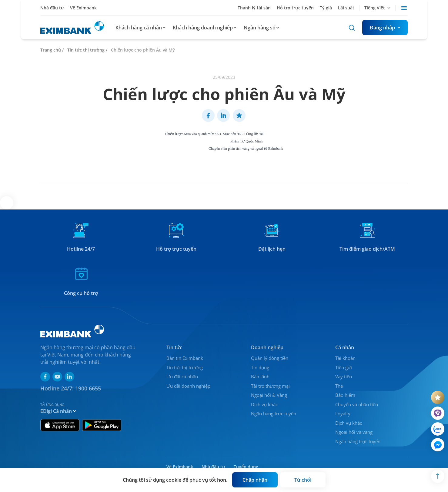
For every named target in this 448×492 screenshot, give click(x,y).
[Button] (385, 28)
